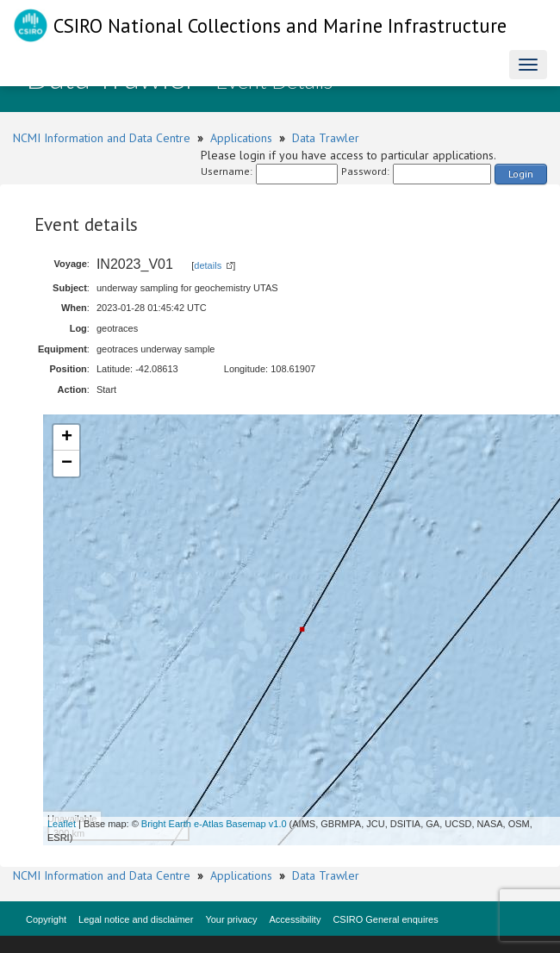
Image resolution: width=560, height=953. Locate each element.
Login (521, 174)
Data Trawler (326, 138)
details (208, 265)
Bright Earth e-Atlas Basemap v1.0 (214, 824)
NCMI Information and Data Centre (102, 138)
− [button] (67, 464)
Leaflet (62, 824)
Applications (241, 138)
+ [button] (67, 438)
